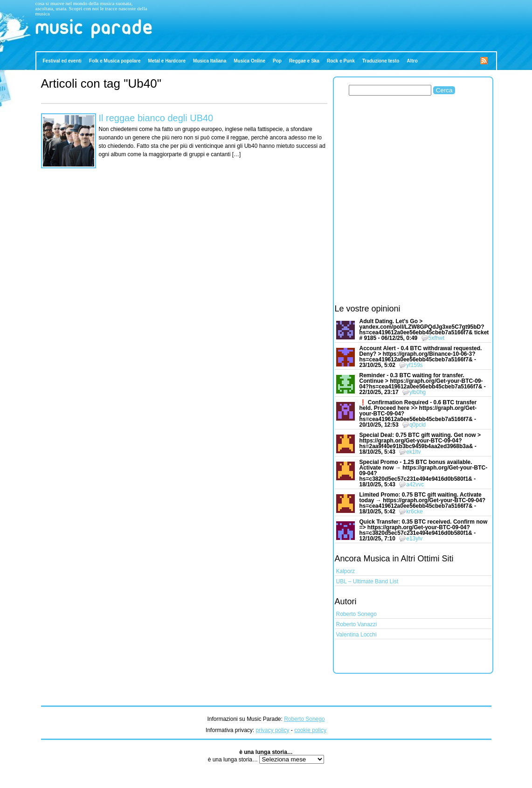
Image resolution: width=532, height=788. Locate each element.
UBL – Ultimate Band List (367, 581)
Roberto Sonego (356, 614)
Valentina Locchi (356, 635)
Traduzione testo (381, 61)
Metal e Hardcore (167, 61)
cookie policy (310, 730)
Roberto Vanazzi (357, 624)
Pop (277, 61)
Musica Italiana (210, 61)
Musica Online (249, 61)
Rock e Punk (341, 61)
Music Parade (53, 41)
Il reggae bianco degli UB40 (156, 118)
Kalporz (346, 571)
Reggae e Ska (304, 61)
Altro (412, 61)
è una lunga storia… (234, 760)
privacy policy (272, 730)
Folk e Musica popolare (115, 61)
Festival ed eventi (62, 61)
